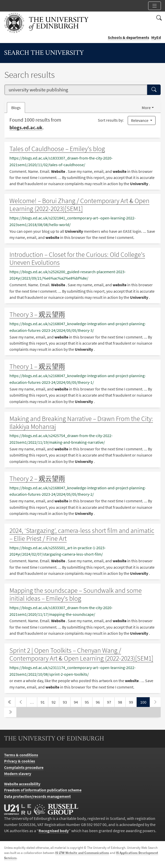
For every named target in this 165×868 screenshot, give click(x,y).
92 (55, 702)
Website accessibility (22, 784)
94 (77, 702)
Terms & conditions (21, 755)
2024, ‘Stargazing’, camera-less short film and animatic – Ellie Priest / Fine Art (82, 534)
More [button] (146, 108)
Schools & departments (128, 37)
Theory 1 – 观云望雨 (37, 366)
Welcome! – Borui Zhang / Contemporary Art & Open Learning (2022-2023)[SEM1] (79, 205)
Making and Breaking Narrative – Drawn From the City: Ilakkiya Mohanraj (81, 423)
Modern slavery (18, 774)
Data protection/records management (37, 796)
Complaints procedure (24, 767)
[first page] (10, 702)
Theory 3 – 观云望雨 (37, 314)
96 (99, 702)
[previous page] (21, 702)
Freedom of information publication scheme (43, 790)
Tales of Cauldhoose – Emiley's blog (57, 149)
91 (44, 702)
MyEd (156, 37)
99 (133, 702)
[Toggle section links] (155, 6)
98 (122, 702)
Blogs (18, 107)
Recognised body (54, 831)
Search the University (44, 53)
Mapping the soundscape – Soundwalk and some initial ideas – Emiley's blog (76, 594)
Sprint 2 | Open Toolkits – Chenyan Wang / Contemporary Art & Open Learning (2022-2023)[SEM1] (81, 654)
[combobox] (76, 90)
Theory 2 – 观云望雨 (37, 479)
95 (88, 702)
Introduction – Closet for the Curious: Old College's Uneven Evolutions (77, 258)
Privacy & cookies (20, 761)
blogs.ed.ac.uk (26, 127)
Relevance (140, 120)
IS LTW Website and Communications (82, 853)
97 (111, 702)
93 (66, 702)
